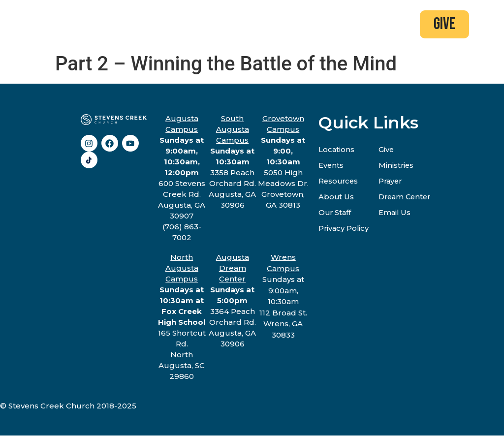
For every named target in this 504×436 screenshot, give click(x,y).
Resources (339, 181)
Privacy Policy (344, 229)
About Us (336, 197)
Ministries (398, 166)
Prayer (393, 181)
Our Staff (335, 213)
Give (388, 150)
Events (331, 166)
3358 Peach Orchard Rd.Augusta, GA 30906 (232, 162)
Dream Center (408, 197)
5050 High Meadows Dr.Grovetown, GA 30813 (283, 162)
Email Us (396, 213)
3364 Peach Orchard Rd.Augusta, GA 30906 (232, 301)
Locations (337, 150)
